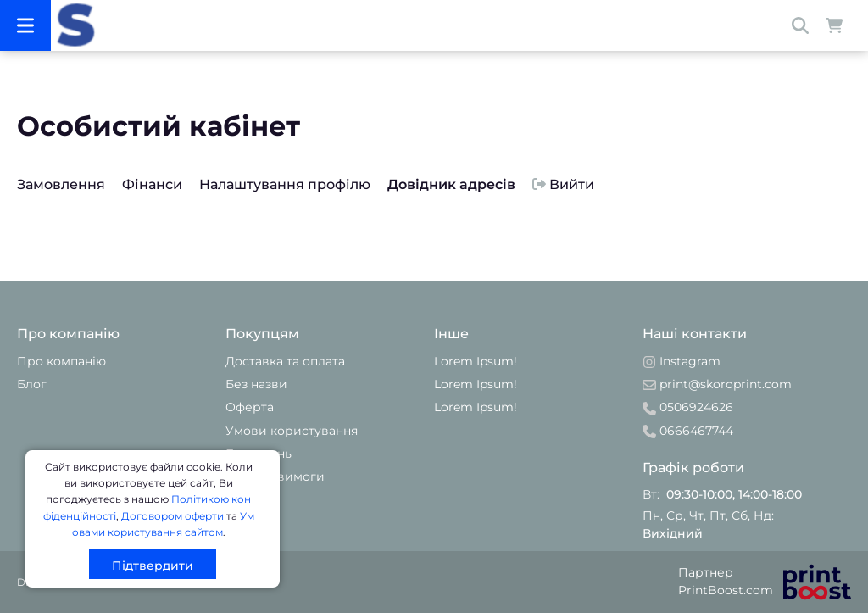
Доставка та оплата (285, 361)
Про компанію (61, 361)
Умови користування (292, 431)
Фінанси (152, 184)
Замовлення (61, 184)
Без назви (256, 384)
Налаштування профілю (285, 184)
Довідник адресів (451, 184)
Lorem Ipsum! (476, 361)
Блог (32, 384)
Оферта (250, 407)
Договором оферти (172, 516)
